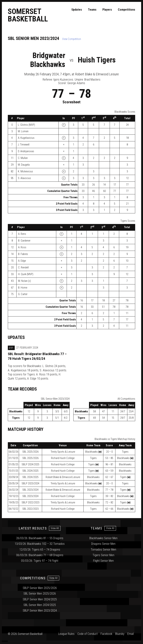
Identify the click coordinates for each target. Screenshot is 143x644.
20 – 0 (109, 452)
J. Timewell (24, 145)
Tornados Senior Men (103, 550)
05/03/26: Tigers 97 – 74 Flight (40, 561)
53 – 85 (109, 458)
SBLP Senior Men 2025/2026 (40, 588)
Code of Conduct (88, 634)
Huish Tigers (97, 60)
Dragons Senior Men (103, 544)
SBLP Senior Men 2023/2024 (40, 611)
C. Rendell (23, 268)
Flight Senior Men (103, 561)
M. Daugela (24, 165)
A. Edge (22, 261)
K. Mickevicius (25, 171)
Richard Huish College (63, 458)
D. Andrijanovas (26, 151)
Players (107, 10)
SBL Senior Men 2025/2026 (40, 594)
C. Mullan (23, 158)
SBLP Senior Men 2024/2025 (40, 599)
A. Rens (22, 234)
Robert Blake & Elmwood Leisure (63, 477)
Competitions (127, 10)
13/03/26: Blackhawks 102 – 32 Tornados (40, 544)
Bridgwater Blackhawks (48, 60)
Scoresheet (71, 102)
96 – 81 (109, 464)
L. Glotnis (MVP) (26, 125)
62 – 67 (109, 477)
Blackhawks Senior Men (103, 538)
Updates (77, 10)
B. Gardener (24, 241)
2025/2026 (30, 452)
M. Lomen (23, 131)
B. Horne (23, 288)
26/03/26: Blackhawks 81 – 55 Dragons (40, 538)
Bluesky (120, 634)
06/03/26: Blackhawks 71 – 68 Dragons (40, 555)
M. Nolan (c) (24, 281)
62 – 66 (109, 509)
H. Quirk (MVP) (26, 274)
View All (55, 528)
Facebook (106, 634)
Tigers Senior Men (103, 555)
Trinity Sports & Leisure (63, 452)
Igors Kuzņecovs (63, 80)
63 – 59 (109, 471)
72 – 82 (109, 503)
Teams (92, 10)
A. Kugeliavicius (26, 138)
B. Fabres (23, 254)
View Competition (72, 39)
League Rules (66, 634)
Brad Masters (92, 80)
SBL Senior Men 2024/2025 (40, 605)
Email (131, 634)
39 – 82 (109, 496)
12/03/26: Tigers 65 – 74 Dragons (40, 550)
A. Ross (22, 247)
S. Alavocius (24, 178)
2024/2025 (30, 464)
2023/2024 (30, 484)
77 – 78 (109, 490)
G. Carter (23, 294)
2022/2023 (30, 503)
